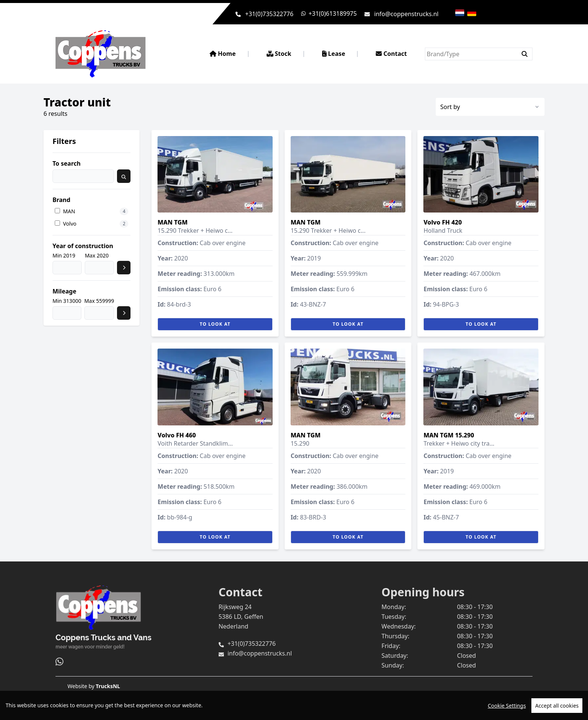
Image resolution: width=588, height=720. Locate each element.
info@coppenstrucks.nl (406, 14)
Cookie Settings (507, 706)
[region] (294, 705)
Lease (334, 54)
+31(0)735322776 (269, 14)
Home (223, 54)
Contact (391, 54)
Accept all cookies (557, 706)
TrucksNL (108, 686)
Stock (279, 54)
